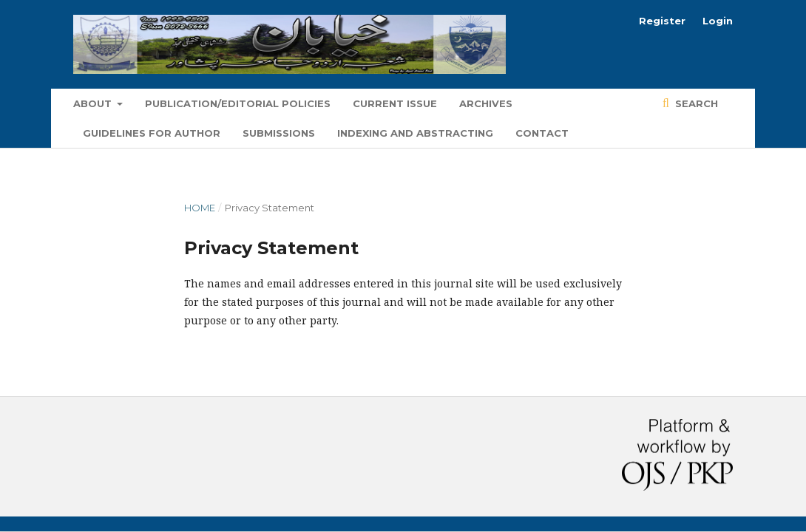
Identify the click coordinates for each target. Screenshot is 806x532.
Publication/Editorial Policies (238, 103)
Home (200, 208)
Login (718, 21)
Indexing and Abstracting (415, 133)
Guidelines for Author (152, 133)
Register (662, 21)
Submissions (279, 133)
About (94, 103)
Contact (542, 133)
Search (695, 103)
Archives (486, 103)
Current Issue (395, 103)
